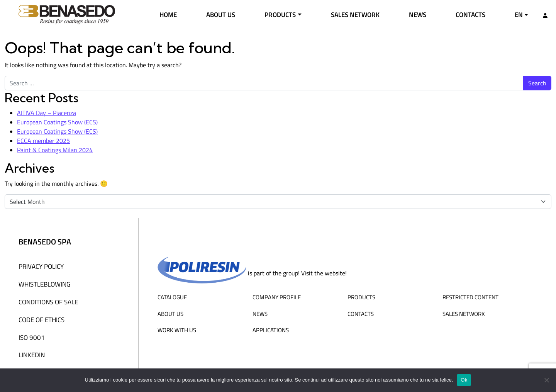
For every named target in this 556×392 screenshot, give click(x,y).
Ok (464, 380)
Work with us (177, 330)
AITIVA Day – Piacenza (47, 113)
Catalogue (172, 297)
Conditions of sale (48, 302)
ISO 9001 (32, 337)
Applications (271, 330)
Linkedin (32, 355)
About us (221, 14)
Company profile (277, 297)
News (418, 14)
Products (280, 14)
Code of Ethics (42, 319)
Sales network (355, 14)
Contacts (470, 14)
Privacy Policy (41, 266)
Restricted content (470, 297)
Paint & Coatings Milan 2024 (55, 150)
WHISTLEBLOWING (44, 284)
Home (168, 14)
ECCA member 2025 (43, 141)
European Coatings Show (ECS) (57, 122)
